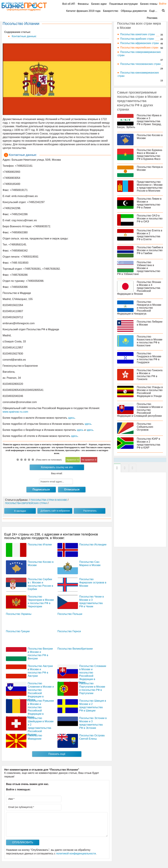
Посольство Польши (70, 614)
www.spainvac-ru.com (15, 412)
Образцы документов (134, 11)
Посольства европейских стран (139, 48)
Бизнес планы (149, 4)
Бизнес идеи (99, 4)
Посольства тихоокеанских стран (140, 64)
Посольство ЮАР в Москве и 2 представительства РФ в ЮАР (149, 443)
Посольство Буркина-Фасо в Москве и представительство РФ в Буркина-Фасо (150, 154)
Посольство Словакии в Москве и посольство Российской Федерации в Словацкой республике (140, 410)
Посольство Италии (40, 545)
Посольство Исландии (93, 545)
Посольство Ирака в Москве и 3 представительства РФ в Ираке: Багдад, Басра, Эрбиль (139, 121)
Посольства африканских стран (140, 43)
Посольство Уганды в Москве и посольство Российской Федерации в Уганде (150, 392)
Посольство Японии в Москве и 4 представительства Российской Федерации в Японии (139, 288)
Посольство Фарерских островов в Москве (93, 583)
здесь (71, 418)
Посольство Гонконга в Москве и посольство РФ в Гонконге (150, 375)
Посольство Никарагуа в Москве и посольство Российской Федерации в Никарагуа (139, 308)
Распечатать (90, 511)
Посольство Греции (18, 631)
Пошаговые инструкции (123, 4)
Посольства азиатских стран (138, 34)
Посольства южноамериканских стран (138, 74)
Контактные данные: (24, 36)
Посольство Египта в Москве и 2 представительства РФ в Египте (150, 235)
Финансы (83, 4)
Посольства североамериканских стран (139, 54)
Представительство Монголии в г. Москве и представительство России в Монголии (150, 186)
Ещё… (153, 11)
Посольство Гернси (69, 631)
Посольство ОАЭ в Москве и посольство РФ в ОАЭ (150, 219)
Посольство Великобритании (75, 649)
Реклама (152, 18)
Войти (161, 4)
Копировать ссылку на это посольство (57, 468)
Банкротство (111, 11)
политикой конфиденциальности (76, 854)
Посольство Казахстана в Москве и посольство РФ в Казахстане (150, 341)
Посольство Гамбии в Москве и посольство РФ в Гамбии (150, 250)
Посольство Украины (19, 614)
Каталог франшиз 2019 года (83, 11)
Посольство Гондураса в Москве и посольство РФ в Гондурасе (149, 358)
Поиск (161, 11)
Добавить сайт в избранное (55, 511)
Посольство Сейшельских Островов (145, 427)
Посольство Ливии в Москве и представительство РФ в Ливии (149, 203)
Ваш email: (57, 473)
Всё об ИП (69, 4)
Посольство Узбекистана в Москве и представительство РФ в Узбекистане (139, 268)
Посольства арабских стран (137, 39)
